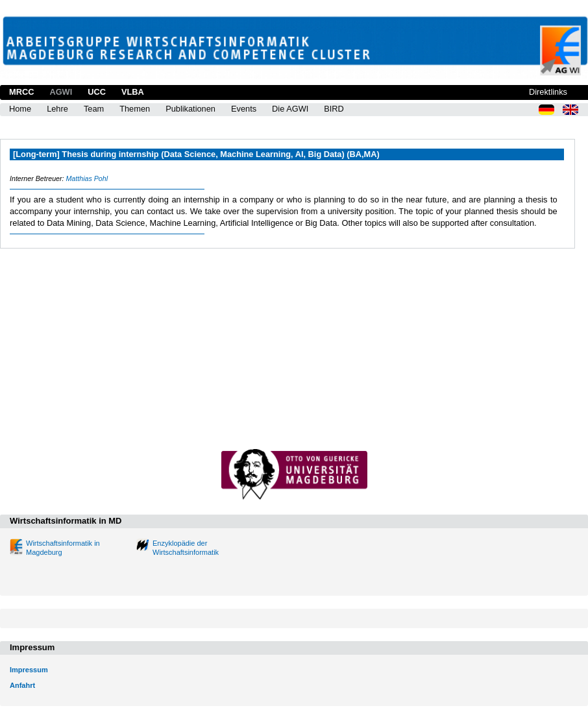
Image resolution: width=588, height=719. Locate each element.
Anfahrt (22, 685)
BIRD (334, 109)
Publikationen (190, 109)
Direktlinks (548, 92)
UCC (97, 92)
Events (244, 109)
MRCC (21, 92)
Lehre (57, 109)
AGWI (61, 92)
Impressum (29, 670)
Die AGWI (290, 109)
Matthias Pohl (87, 178)
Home (20, 109)
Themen (135, 109)
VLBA (133, 92)
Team (94, 109)
